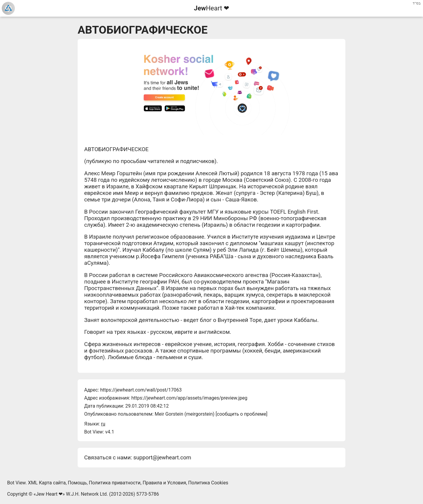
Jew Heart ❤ (49, 494)
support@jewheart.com (162, 458)
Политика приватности (115, 483)
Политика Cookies (208, 483)
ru (103, 424)
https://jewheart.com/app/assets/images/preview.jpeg (189, 398)
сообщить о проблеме (242, 414)
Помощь (77, 483)
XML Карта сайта (47, 483)
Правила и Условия (164, 483)
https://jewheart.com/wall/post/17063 (141, 390)
